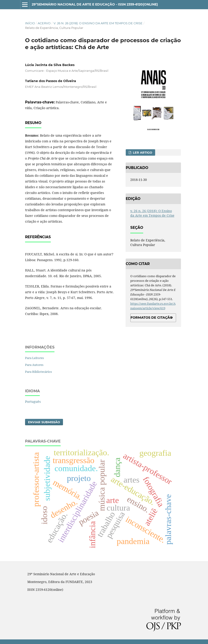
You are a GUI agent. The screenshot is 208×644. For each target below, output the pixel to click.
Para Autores (34, 365)
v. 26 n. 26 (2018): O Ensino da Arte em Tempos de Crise (98, 23)
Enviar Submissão (44, 422)
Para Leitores (34, 358)
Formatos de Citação (152, 318)
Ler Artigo (142, 152)
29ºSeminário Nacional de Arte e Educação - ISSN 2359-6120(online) (95, 4)
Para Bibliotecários (38, 372)
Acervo (44, 23)
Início (30, 23)
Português (33, 402)
